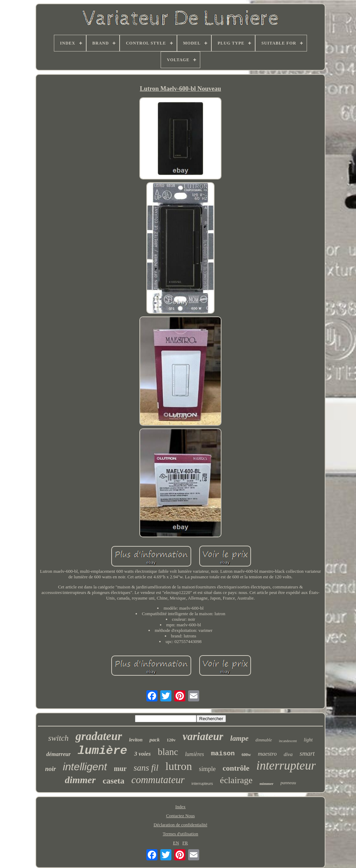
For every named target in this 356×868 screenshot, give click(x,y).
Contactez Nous (181, 816)
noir (51, 769)
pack (155, 740)
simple (207, 769)
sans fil (146, 768)
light (308, 740)
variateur (203, 736)
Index (180, 807)
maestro (267, 754)
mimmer (266, 783)
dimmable (264, 740)
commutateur (158, 780)
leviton (136, 740)
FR (185, 843)
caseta (114, 781)
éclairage (236, 780)
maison (223, 754)
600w (246, 755)
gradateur (99, 736)
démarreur (58, 754)
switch (59, 738)
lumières (195, 754)
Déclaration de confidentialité (180, 825)
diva (288, 754)
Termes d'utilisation (180, 834)
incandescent (288, 741)
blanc (168, 752)
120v (171, 740)
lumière (102, 751)
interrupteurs (202, 783)
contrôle (236, 768)
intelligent (85, 767)
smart (307, 753)
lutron (179, 766)
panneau (288, 783)
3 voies (143, 754)
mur (120, 769)
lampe (239, 738)
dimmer (80, 780)
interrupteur (286, 766)
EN (176, 843)
